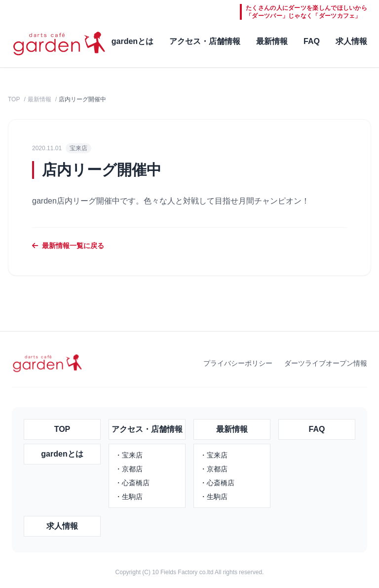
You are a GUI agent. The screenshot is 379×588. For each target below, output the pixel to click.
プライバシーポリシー (238, 363)
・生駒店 (129, 497)
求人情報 (351, 41)
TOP (14, 99)
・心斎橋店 (132, 483)
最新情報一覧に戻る (68, 246)
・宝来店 (129, 455)
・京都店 (129, 469)
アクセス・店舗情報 (205, 41)
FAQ (312, 41)
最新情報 (272, 41)
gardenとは (133, 41)
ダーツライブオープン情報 (326, 363)
